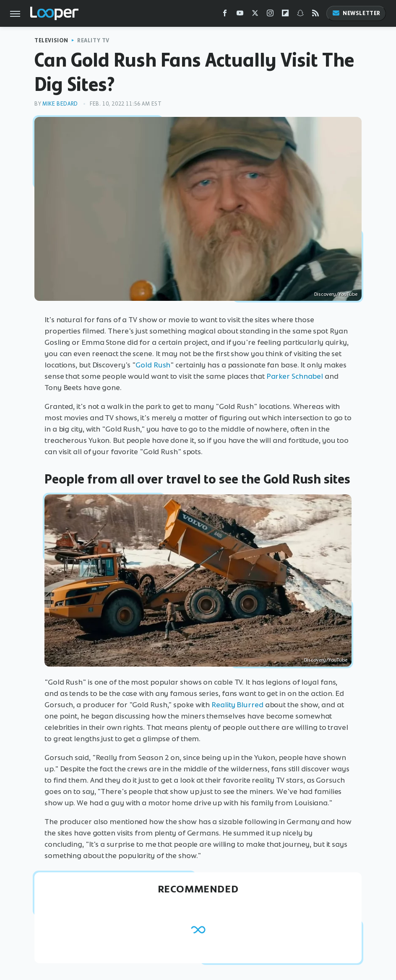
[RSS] (315, 15)
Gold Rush (153, 365)
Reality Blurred (237, 705)
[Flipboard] (285, 15)
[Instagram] (270, 15)
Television (51, 40)
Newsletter (356, 13)
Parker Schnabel (295, 376)
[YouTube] (240, 15)
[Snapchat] (300, 15)
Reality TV (93, 40)
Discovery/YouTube (336, 294)
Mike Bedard (60, 104)
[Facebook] (225, 15)
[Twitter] (255, 15)
